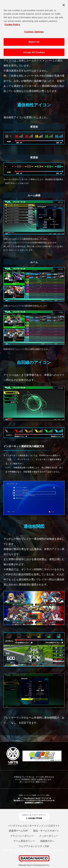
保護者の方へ (47, 841)
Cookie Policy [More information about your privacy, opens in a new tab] (12, 22)
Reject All (34, 39)
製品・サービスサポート (46, 831)
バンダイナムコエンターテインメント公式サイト (34, 826)
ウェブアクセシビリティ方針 (34, 846)
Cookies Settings (34, 29)
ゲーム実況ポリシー (24, 841)
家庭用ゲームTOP (18, 831)
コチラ (30, 782)
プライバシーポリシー (22, 836)
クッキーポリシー (49, 836)
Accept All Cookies (34, 50)
